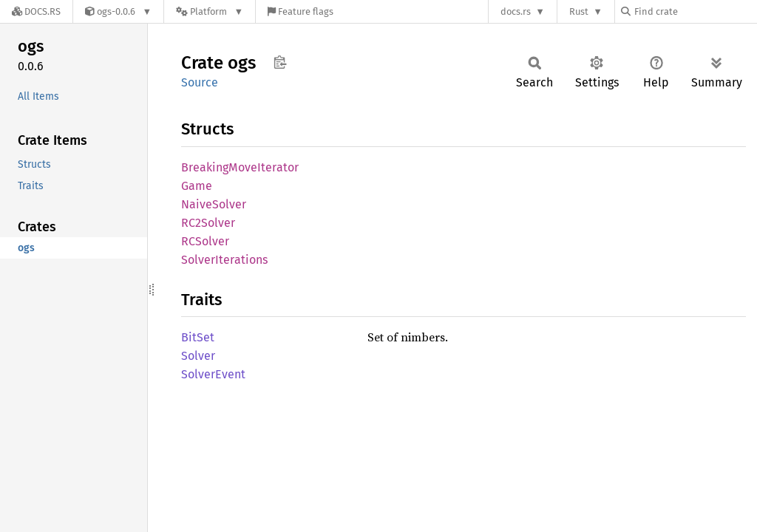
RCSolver (205, 241)
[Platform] (210, 11)
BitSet (198, 337)
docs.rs (516, 11)
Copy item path (280, 62)
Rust (579, 11)
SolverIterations (224, 260)
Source (200, 82)
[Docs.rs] (36, 11)
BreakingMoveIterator (240, 167)
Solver (198, 356)
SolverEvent (213, 374)
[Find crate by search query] (695, 11)
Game (197, 186)
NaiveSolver (214, 204)
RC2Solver (208, 223)
